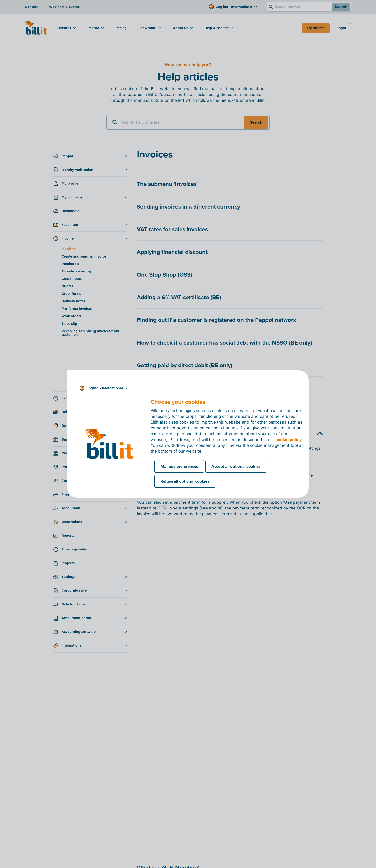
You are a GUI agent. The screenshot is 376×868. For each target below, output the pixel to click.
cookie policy (289, 440)
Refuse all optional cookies (185, 481)
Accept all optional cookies (236, 466)
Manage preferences (179, 466)
